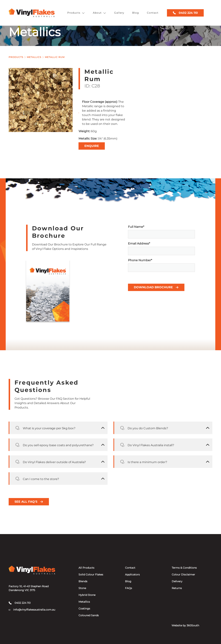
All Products (86, 568)
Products (76, 13)
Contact (153, 13)
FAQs (129, 588)
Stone (82, 588)
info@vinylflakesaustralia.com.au (32, 610)
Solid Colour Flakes (91, 575)
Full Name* (161, 232)
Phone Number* (161, 265)
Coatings (84, 609)
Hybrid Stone (87, 595)
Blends (83, 581)
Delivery (177, 581)
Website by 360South (185, 625)
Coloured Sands (89, 615)
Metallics (34, 57)
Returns (177, 588)
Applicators (132, 575)
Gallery (119, 13)
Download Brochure (156, 287)
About (99, 13)
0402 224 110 (185, 13)
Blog (136, 13)
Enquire (92, 146)
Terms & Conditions (184, 568)
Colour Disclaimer (183, 575)
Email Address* (161, 248)
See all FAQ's (29, 502)
